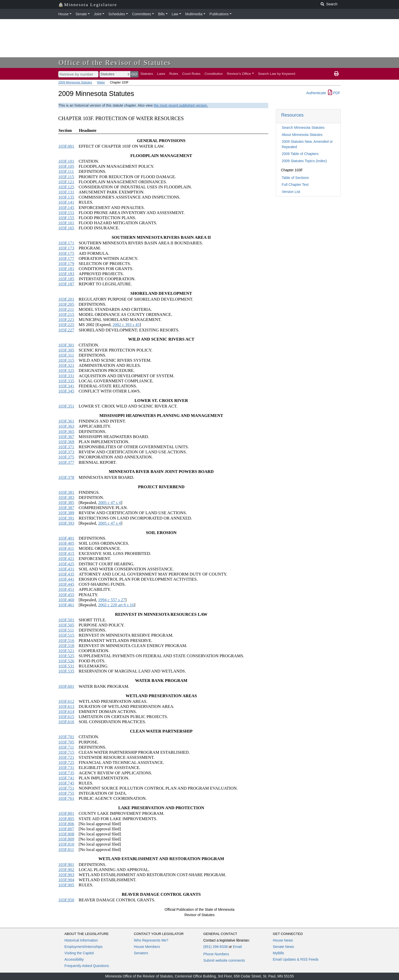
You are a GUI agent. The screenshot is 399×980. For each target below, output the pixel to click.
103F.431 (66, 569)
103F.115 (66, 177)
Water (101, 82)
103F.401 (66, 538)
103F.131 (66, 192)
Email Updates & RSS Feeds (296, 959)
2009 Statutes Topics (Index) (304, 161)
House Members (147, 947)
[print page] (336, 74)
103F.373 (66, 452)
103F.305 (66, 350)
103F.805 (66, 819)
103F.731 (66, 768)
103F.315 (66, 360)
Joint (98, 14)
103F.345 (66, 391)
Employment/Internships (83, 947)
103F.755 (66, 793)
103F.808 (66, 834)
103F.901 (66, 865)
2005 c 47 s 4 (109, 503)
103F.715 (66, 752)
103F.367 (66, 437)
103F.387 (66, 508)
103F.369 (66, 442)
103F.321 (66, 365)
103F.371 (66, 447)
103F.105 (66, 166)
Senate (81, 14)
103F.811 (66, 850)
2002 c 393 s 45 (126, 325)
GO (134, 74)
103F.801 (66, 813)
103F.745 (66, 783)
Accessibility (74, 959)
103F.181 (66, 269)
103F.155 (66, 218)
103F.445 (66, 584)
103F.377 (66, 462)
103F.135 (66, 197)
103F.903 (66, 875)
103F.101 (66, 161)
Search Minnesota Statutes (303, 128)
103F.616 (66, 722)
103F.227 (66, 330)
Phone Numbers (216, 954)
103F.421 (66, 559)
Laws (161, 74)
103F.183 (66, 274)
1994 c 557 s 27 (111, 600)
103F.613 (66, 706)
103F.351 (66, 406)
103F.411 (66, 548)
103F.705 (66, 742)
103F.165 (66, 228)
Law (175, 14)
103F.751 (66, 788)
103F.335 (66, 381)
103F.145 (66, 208)
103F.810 (66, 844)
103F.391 (66, 518)
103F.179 (66, 264)
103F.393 (66, 523)
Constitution (214, 74)
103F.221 (66, 320)
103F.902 (66, 870)
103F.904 (66, 880)
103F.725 (66, 762)
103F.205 (66, 304)
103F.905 (66, 885)
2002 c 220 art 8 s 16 (116, 605)
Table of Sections (295, 178)
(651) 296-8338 (216, 947)
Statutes (147, 74)
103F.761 (66, 798)
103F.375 (66, 457)
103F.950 (66, 900)
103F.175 (66, 253)
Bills (161, 14)
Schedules (117, 14)
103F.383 (66, 498)
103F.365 (66, 432)
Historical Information (81, 940)
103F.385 (66, 503)
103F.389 (66, 513)
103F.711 (66, 747)
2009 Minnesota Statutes (75, 82)
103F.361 (66, 421)
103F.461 (66, 605)
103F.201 (66, 299)
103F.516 (66, 641)
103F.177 (66, 258)
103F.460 (66, 600)
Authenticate (316, 93)
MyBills (278, 953)
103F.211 (66, 309)
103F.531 (66, 666)
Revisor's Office (239, 74)
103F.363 (66, 426)
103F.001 (66, 146)
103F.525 (66, 656)
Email (237, 947)
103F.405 (66, 543)
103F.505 (66, 625)
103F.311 (66, 355)
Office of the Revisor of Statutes (115, 62)
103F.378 (66, 477)
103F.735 (66, 773)
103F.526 (66, 661)
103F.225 (66, 325)
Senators (141, 953)
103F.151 (66, 213)
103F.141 (66, 202)
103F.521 (66, 651)
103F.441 (66, 579)
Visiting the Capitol (79, 953)
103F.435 (66, 574)
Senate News (283, 947)
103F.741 (66, 778)
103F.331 (66, 376)
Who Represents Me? (151, 940)
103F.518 (66, 646)
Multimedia (194, 14)
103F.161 (66, 223)
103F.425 (66, 564)
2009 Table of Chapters (300, 154)
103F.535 (66, 671)
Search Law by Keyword (277, 74)
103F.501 (66, 620)
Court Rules (191, 74)
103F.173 (66, 248)
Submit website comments (224, 960)
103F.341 (66, 386)
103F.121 (66, 182)
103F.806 (66, 824)
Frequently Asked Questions (87, 966)
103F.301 (66, 345)
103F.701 (66, 737)
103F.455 (66, 595)
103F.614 (66, 712)
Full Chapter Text (295, 185)
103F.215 (66, 314)
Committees (142, 14)
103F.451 (66, 589)
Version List (291, 192)
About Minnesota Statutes (302, 135)
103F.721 (66, 757)
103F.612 (66, 701)
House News (283, 940)
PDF (334, 93)
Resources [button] (292, 115)
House (63, 14)
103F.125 (66, 187)
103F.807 (66, 829)
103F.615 (66, 717)
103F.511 (66, 630)
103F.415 (66, 554)
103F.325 (66, 370)
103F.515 (66, 635)
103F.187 (66, 284)
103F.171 (66, 243)
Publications (219, 14)
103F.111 (66, 171)
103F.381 (66, 492)
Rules (174, 74)
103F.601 (66, 686)
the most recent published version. (181, 105)
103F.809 (66, 839)
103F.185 (66, 279)
